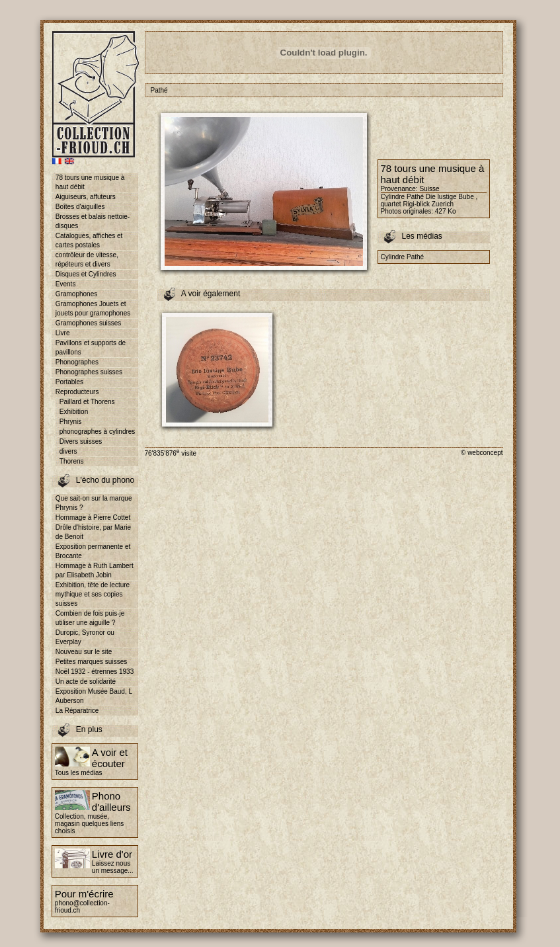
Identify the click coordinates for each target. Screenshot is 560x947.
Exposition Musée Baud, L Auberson (94, 696)
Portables (69, 382)
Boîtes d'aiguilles (80, 207)
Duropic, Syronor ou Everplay (85, 637)
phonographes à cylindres (98, 432)
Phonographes (77, 362)
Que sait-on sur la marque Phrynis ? (94, 503)
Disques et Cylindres (86, 274)
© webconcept (482, 453)
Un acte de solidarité (86, 681)
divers (68, 451)
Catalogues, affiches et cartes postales (89, 240)
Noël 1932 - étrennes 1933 (95, 672)
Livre (63, 333)
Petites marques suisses (91, 662)
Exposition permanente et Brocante (93, 551)
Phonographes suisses (89, 372)
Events (66, 284)
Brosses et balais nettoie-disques (93, 221)
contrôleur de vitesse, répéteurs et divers (87, 260)
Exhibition (74, 412)
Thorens (72, 461)
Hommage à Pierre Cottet (93, 517)
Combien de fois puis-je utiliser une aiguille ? (90, 618)
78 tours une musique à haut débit (90, 182)
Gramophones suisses (89, 323)
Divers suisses (81, 441)
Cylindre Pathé (403, 257)
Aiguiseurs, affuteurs (86, 197)
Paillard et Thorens (87, 402)
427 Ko (446, 211)
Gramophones (76, 294)
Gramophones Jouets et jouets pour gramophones (93, 309)
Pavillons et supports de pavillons (91, 348)
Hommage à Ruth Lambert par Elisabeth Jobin (95, 570)
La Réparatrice (77, 711)
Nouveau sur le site (84, 652)
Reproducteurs (77, 392)
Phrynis (70, 422)
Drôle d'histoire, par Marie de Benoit (93, 532)
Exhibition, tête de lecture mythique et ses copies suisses (93, 594)
